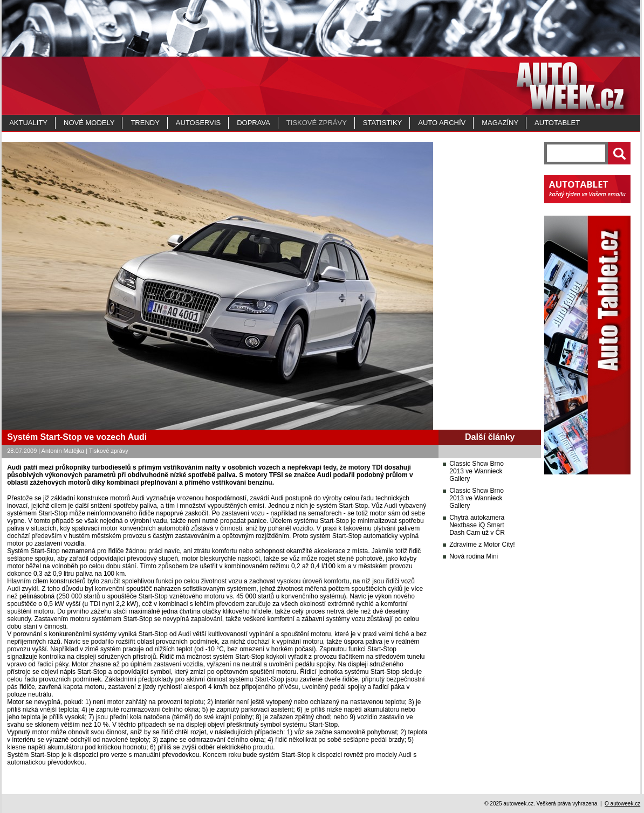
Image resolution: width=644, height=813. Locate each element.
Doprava (254, 123)
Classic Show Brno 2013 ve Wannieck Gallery (477, 471)
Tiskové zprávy (317, 123)
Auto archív (442, 123)
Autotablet (557, 123)
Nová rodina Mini (474, 556)
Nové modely (89, 123)
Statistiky (382, 123)
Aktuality (28, 123)
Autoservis (198, 123)
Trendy (145, 123)
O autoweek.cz (622, 804)
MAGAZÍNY (500, 123)
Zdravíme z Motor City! (482, 545)
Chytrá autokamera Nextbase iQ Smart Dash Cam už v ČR (477, 525)
